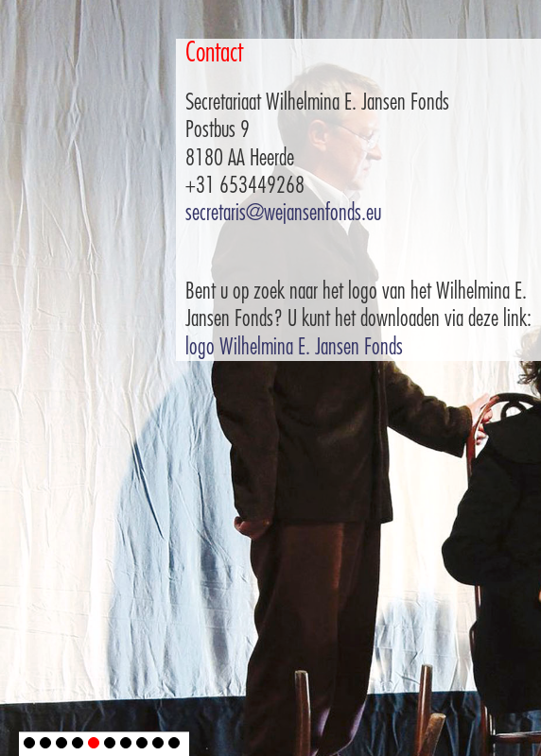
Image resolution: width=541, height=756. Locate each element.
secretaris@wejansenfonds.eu (283, 213)
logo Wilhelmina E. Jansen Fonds (294, 347)
